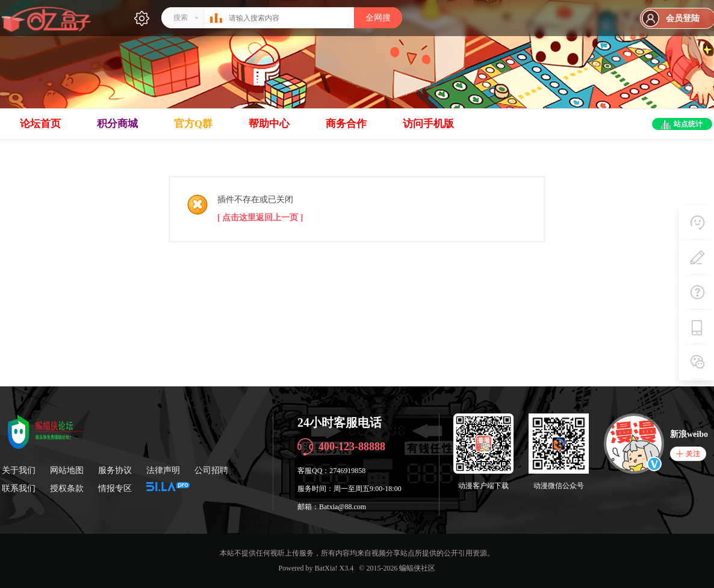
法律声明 (163, 470)
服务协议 (115, 470)
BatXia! (326, 568)
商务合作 (346, 124)
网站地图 (67, 470)
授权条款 (67, 488)
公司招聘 (211, 470)
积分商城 (117, 124)
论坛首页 (40, 124)
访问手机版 (428, 124)
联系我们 (19, 488)
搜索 (181, 17)
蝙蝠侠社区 (417, 568)
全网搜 (378, 18)
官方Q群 (193, 124)
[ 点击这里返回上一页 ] (260, 218)
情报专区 (115, 488)
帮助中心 (269, 124)
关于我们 (19, 470)
